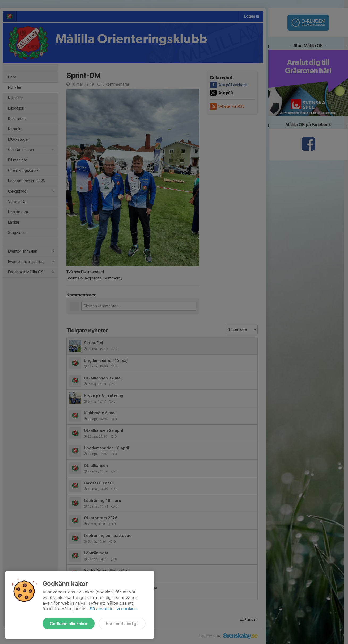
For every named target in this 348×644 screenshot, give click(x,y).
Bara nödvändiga (122, 624)
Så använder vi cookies (113, 609)
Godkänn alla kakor (69, 624)
